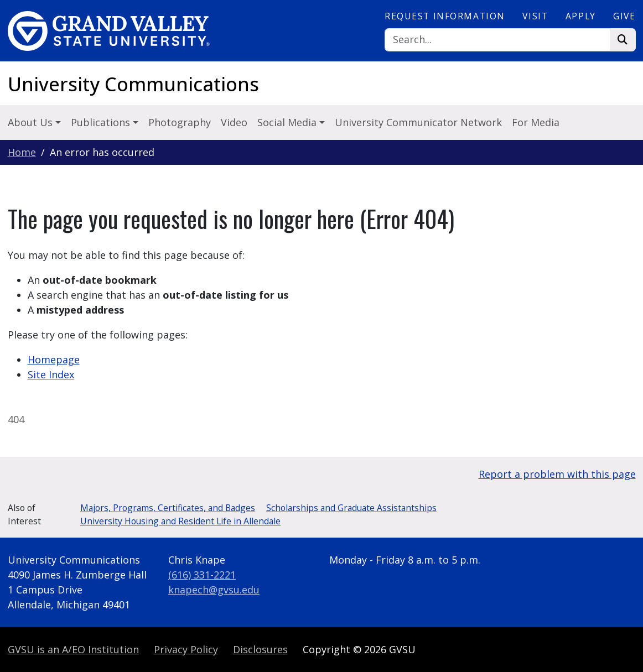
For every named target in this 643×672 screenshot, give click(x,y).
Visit (535, 16)
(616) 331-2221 (202, 575)
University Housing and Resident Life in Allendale (180, 521)
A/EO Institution (73, 649)
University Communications (133, 84)
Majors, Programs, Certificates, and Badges (168, 508)
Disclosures (260, 649)
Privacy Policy (186, 649)
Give (624, 16)
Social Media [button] (288, 122)
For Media (536, 122)
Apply (581, 16)
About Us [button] (32, 122)
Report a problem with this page (557, 474)
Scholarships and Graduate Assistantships (351, 508)
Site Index (51, 374)
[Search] (497, 40)
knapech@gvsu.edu (214, 590)
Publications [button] (102, 122)
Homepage (54, 360)
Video (234, 122)
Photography (180, 122)
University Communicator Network (418, 122)
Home (22, 152)
